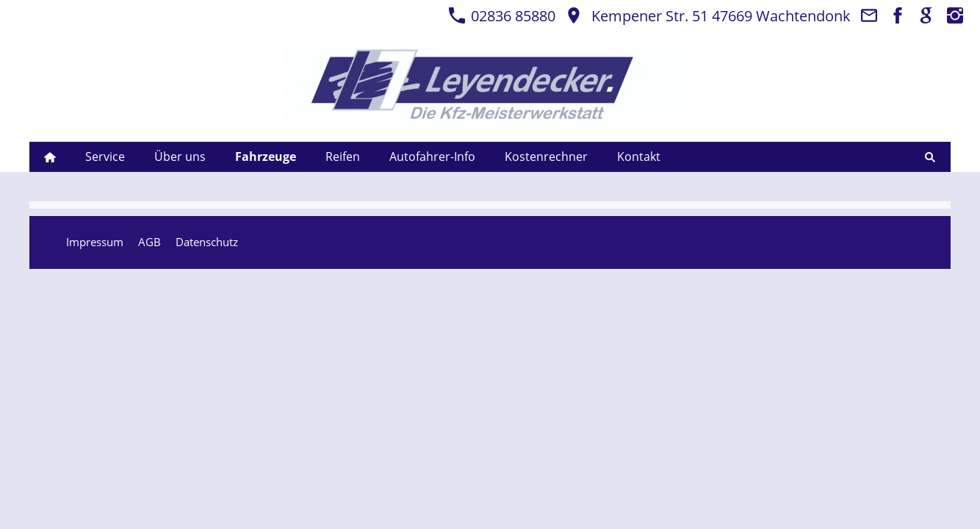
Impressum (95, 242)
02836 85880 (502, 16)
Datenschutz (207, 242)
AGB (149, 242)
